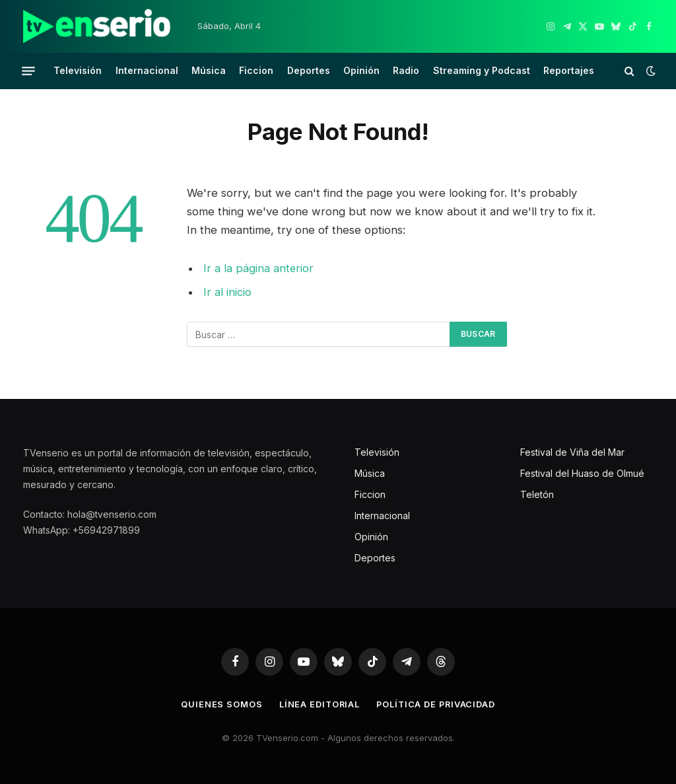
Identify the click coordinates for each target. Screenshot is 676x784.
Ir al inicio (227, 292)
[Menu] (28, 71)
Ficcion (256, 70)
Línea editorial (319, 704)
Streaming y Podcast (482, 70)
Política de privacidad (436, 704)
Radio (406, 70)
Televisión (78, 70)
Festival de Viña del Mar (572, 452)
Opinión (361, 70)
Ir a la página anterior (259, 268)
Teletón (537, 494)
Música (209, 70)
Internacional (147, 70)
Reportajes (569, 70)
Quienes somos (220, 704)
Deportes (309, 70)
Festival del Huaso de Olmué (582, 473)
